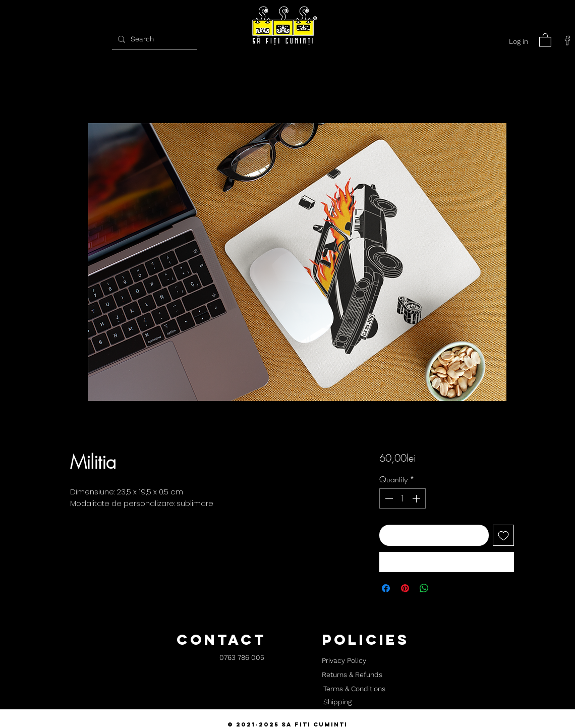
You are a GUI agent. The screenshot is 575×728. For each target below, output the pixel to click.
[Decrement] (388, 498)
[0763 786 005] (242, 658)
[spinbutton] (402, 498)
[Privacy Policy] (344, 661)
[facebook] (567, 40)
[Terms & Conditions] (354, 689)
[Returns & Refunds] (352, 675)
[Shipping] (337, 702)
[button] (545, 40)
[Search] (153, 39)
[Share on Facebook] (386, 588)
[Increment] (417, 498)
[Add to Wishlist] (503, 535)
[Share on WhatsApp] (424, 588)
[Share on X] (443, 588)
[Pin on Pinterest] (405, 588)
